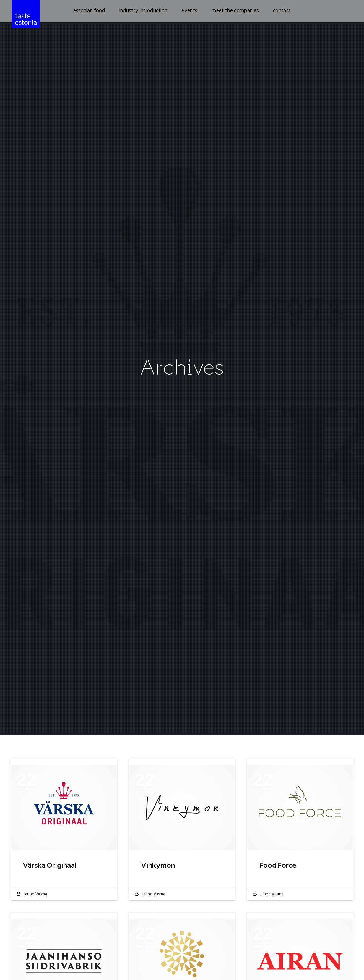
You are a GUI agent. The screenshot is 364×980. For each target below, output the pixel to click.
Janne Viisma (35, 894)
